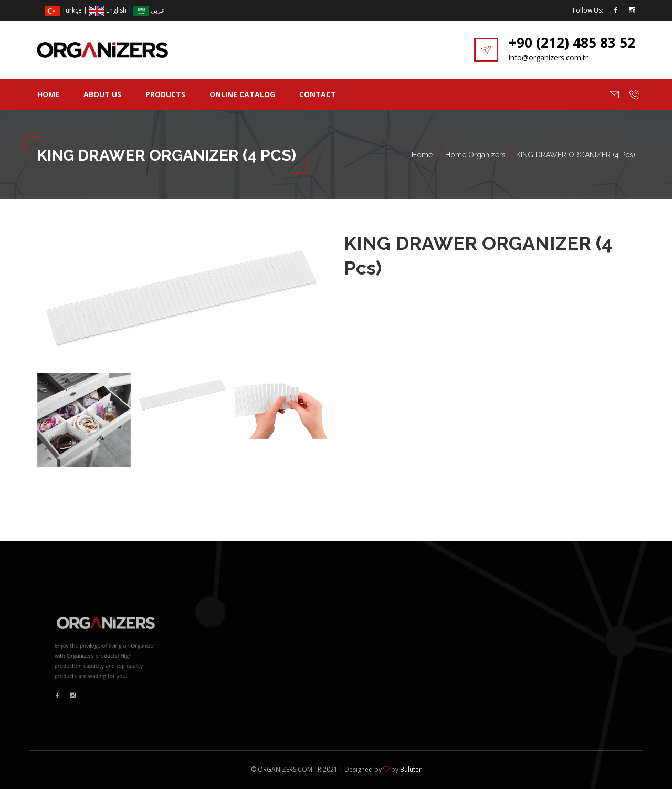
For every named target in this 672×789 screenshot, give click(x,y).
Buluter (411, 769)
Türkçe (63, 10)
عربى (149, 10)
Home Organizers (475, 155)
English (108, 10)
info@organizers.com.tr (548, 57)
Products (165, 94)
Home (48, 94)
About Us (102, 94)
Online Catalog (242, 94)
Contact (318, 94)
